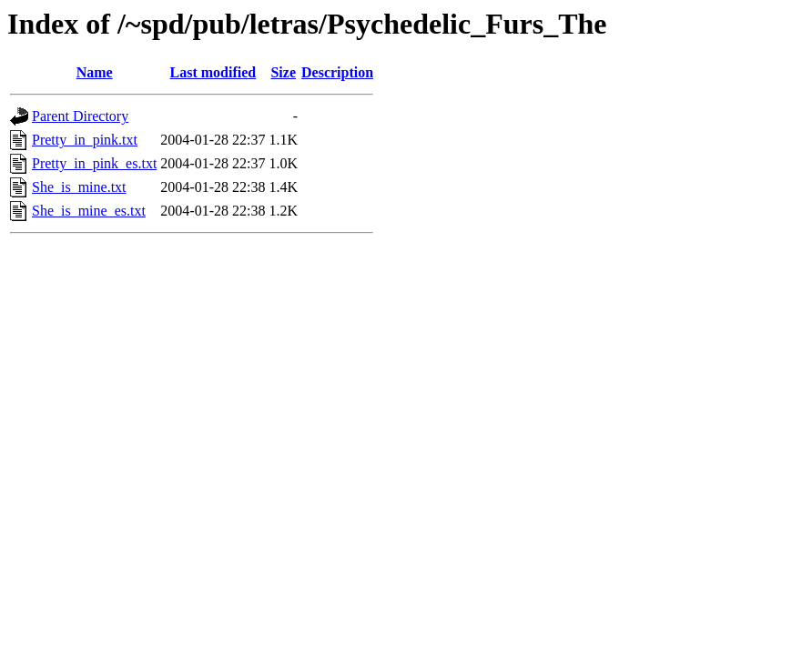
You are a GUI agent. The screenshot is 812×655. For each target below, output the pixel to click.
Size (283, 72)
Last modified (213, 72)
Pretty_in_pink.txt (85, 140)
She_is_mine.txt (79, 187)
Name (95, 72)
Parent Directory (80, 116)
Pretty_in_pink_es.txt (94, 163)
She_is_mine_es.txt (89, 211)
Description (337, 72)
